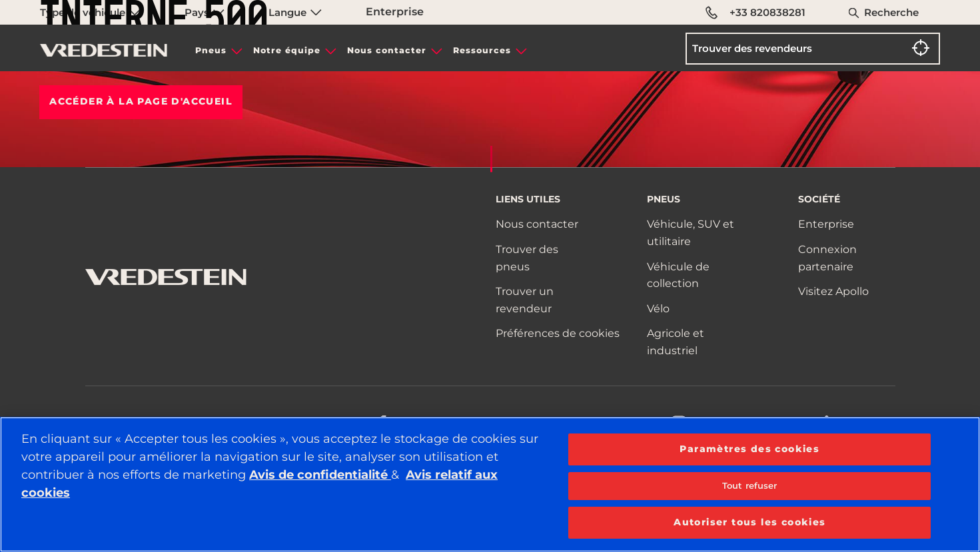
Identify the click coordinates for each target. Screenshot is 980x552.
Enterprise (826, 224)
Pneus (211, 50)
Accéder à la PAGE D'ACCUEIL (141, 101)
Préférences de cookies (558, 333)
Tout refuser (750, 485)
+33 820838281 (756, 13)
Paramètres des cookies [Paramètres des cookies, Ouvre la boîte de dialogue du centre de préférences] (749, 449)
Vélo (658, 309)
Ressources (482, 50)
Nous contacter (387, 50)
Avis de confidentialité (320, 475)
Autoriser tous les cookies (749, 522)
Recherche (891, 12)
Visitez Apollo (833, 291)
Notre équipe (287, 50)
